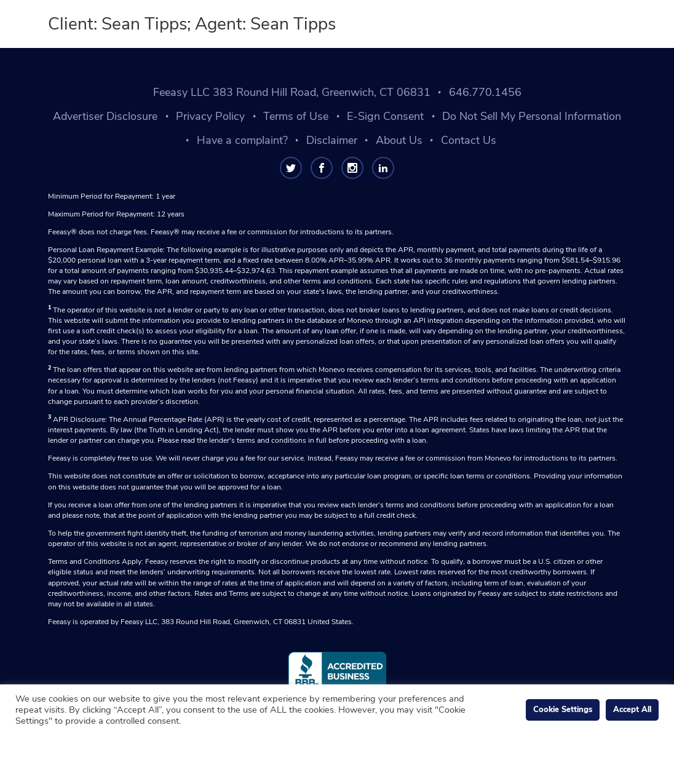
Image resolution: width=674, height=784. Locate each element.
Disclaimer (332, 140)
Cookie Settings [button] (563, 710)
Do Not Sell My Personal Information (532, 116)
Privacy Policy (210, 116)
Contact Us (469, 140)
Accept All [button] (632, 710)
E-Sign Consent (385, 116)
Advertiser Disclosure (105, 116)
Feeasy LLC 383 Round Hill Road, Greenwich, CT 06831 (292, 92)
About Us (399, 140)
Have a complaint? (242, 140)
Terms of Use (296, 116)
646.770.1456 (485, 92)
